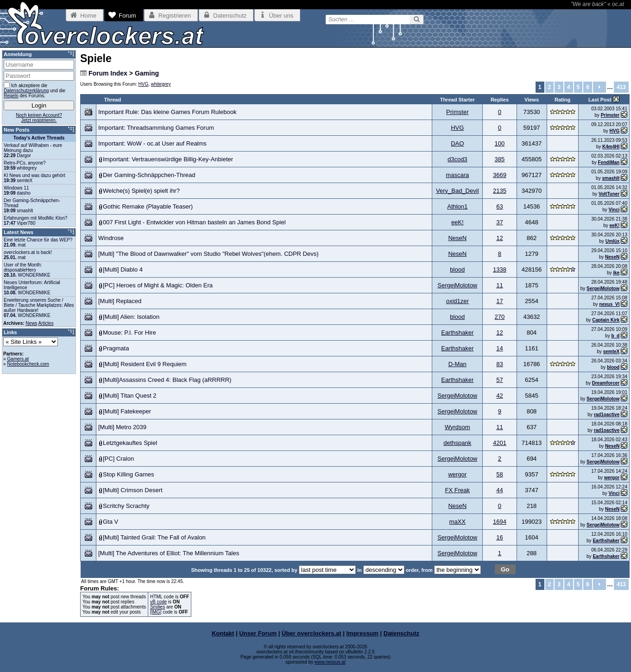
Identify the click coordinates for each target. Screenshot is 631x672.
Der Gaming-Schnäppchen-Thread (149, 175)
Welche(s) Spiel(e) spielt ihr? (141, 191)
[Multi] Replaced (120, 301)
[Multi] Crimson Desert (133, 490)
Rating (562, 100)
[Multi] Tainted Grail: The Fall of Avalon (154, 537)
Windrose (111, 238)
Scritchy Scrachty (126, 506)
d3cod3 (457, 159)
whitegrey (161, 84)
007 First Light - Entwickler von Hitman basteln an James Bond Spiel (194, 222)
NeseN (457, 238)
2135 (500, 191)
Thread (113, 100)
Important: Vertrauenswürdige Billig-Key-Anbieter (168, 159)
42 (499, 396)
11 (499, 285)
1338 (500, 269)
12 (499, 238)
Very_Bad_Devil (457, 191)
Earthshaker (457, 333)
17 (499, 301)
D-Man (457, 364)
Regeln (11, 96)
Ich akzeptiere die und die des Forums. (35, 90)
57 (499, 380)
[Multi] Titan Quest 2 (130, 396)
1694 (500, 522)
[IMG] (156, 612)
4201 (500, 443)
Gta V (110, 522)
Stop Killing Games (129, 474)
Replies (500, 100)
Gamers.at (18, 359)
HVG (144, 84)
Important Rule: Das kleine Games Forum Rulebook (167, 112)
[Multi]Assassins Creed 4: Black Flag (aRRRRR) (167, 380)
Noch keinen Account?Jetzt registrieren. (39, 118)
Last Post (601, 100)
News (31, 323)
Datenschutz (401, 633)
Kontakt (223, 633)
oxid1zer (457, 301)
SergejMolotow (457, 285)
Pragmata (116, 348)
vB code (158, 602)
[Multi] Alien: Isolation (131, 317)
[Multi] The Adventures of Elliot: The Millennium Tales (169, 553)
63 (499, 206)
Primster (457, 112)
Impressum (363, 633)
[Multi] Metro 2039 (122, 427)
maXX (457, 522)
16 (499, 537)
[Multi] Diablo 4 (123, 269)
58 (499, 474)
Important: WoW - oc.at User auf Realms (152, 143)
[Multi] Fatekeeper (127, 411)
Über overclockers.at (312, 633)
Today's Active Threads (39, 138)
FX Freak (457, 490)
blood (457, 269)
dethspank (457, 443)
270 (500, 317)
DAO (457, 143)
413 (621, 87)
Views (532, 100)
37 (499, 222)
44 (499, 490)
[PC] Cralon (118, 459)
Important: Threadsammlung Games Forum (156, 128)
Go (505, 569)
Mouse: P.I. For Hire (129, 333)
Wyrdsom (457, 427)
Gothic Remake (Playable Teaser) (148, 206)
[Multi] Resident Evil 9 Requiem (145, 364)
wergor (457, 474)
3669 (500, 175)
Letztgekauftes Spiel (130, 443)
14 (499, 348)
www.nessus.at (330, 662)
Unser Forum (258, 633)
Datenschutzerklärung (26, 91)
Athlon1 (457, 206)
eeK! (457, 222)
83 (499, 364)
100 (500, 143)
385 (500, 159)
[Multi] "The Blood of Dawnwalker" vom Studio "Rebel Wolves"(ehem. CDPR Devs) (208, 254)
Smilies (158, 607)
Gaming (147, 73)
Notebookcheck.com (28, 364)
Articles (46, 323)
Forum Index (108, 73)
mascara (457, 175)
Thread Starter (457, 100)
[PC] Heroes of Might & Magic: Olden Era (158, 285)
